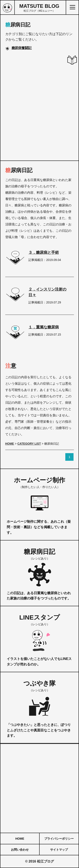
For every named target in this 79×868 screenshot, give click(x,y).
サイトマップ (59, 850)
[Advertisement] (39, 112)
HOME (20, 839)
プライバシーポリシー (59, 839)
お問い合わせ (20, 850)
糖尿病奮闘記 (22, 48)
